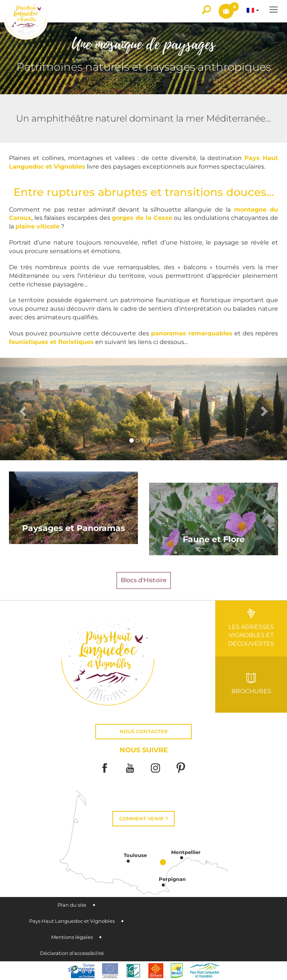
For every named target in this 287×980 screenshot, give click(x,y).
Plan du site (72, 905)
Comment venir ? (144, 819)
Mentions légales (72, 937)
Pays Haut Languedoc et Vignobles (72, 921)
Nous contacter (144, 732)
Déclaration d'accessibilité (72, 953)
